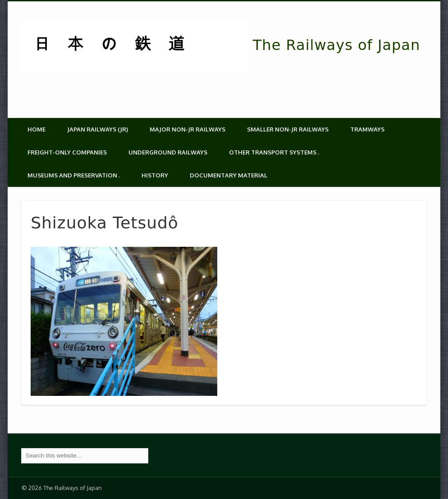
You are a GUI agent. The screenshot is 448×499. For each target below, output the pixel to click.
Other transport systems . (274, 152)
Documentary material (229, 175)
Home (37, 129)
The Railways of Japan (336, 45)
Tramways (367, 129)
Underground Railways (168, 152)
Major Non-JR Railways (187, 129)
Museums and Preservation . (74, 175)
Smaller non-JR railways (288, 129)
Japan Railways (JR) (98, 129)
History (155, 175)
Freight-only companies (67, 152)
